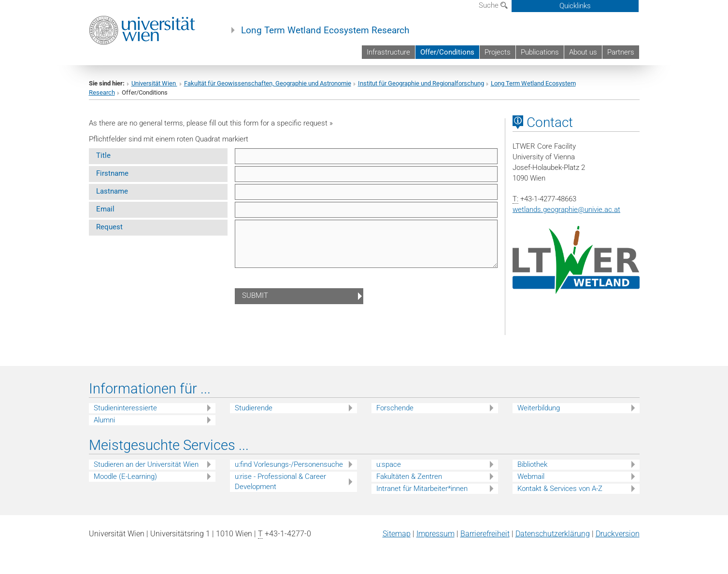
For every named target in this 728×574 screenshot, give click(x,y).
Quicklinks (575, 6)
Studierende (254, 408)
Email (105, 209)
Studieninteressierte (125, 408)
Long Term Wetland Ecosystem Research (325, 30)
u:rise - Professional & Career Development (280, 482)
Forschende (395, 408)
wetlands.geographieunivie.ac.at (566, 210)
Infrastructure (388, 52)
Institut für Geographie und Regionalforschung (421, 83)
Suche (493, 5)
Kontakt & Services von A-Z (560, 489)
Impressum (435, 534)
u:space (389, 464)
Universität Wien (154, 83)
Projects (498, 52)
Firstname (112, 173)
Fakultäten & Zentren (409, 476)
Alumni (104, 420)
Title (103, 155)
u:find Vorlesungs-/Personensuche (289, 464)
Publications (540, 52)
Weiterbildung (539, 408)
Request (109, 227)
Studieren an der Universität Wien (146, 464)
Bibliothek (532, 464)
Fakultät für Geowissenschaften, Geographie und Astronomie (268, 83)
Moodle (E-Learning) (125, 476)
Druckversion (618, 534)
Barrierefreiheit (485, 534)
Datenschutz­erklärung (553, 534)
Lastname (112, 191)
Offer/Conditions (447, 52)
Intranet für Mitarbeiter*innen (422, 489)
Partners (621, 52)
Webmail (531, 476)
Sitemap (397, 534)
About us (583, 52)
